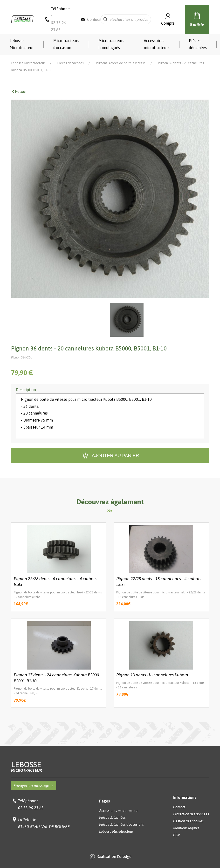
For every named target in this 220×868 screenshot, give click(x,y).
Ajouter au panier (110, 456)
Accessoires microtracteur (119, 811)
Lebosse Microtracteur (22, 44)
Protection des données (191, 814)
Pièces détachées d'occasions (121, 824)
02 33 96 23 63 (31, 808)
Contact (94, 19)
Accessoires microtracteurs (157, 44)
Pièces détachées (198, 44)
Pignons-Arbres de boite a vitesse (121, 63)
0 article (197, 19)
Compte (168, 19)
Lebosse (110, 767)
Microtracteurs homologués (111, 44)
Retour (19, 91)
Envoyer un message (34, 786)
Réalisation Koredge (110, 857)
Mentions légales (186, 828)
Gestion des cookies (188, 821)
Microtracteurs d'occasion (66, 44)
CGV (177, 835)
